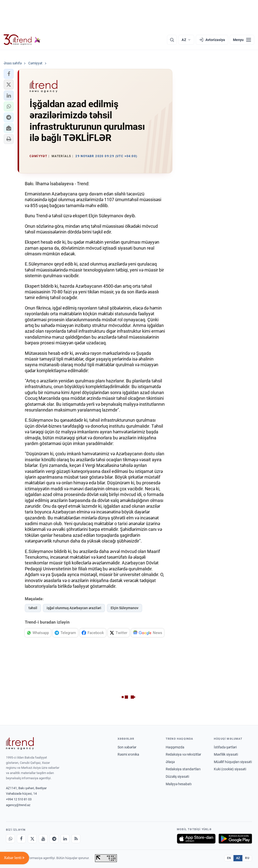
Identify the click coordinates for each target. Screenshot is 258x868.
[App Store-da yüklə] (196, 839)
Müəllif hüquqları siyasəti (233, 762)
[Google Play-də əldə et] (235, 839)
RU (247, 858)
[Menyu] (242, 40)
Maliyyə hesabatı (179, 784)
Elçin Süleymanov (125, 608)
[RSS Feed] (76, 839)
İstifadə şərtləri (225, 747)
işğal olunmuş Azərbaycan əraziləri (74, 608)
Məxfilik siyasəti (226, 754)
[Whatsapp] (10, 839)
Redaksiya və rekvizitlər (183, 754)
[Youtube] (43, 839)
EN (229, 858)
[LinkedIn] (65, 839)
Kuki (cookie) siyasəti (230, 769)
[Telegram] (54, 839)
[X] (32, 839)
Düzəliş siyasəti (177, 777)
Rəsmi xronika (128, 754)
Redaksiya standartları (183, 769)
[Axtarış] (172, 40)
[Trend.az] (22, 40)
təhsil (33, 608)
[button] (9, 74)
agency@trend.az (18, 805)
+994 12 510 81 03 (19, 799)
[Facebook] (21, 839)
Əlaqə (170, 762)
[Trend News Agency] (20, 743)
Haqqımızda (175, 747)
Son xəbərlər (127, 747)
